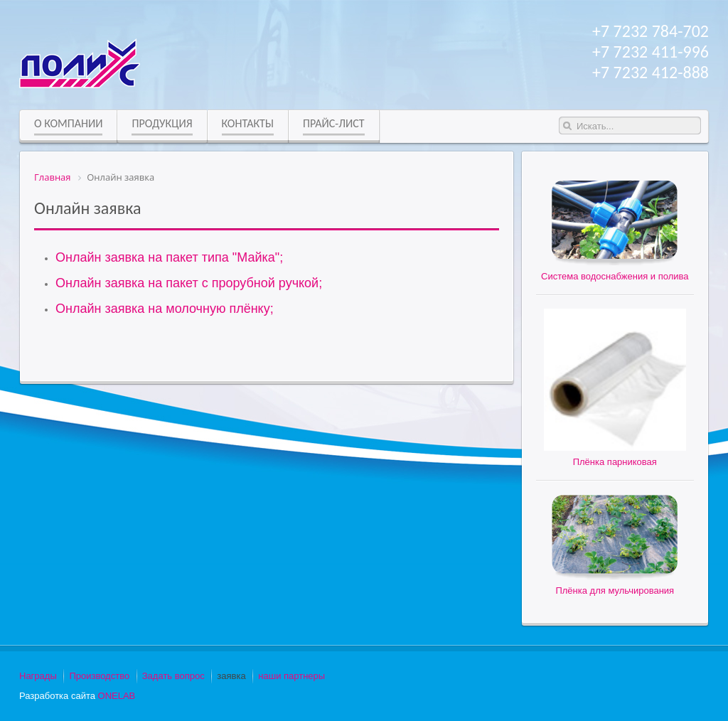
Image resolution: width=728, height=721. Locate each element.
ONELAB (117, 696)
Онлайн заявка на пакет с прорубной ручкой (187, 283)
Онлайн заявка (88, 208)
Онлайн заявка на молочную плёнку (163, 309)
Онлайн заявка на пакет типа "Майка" (167, 257)
